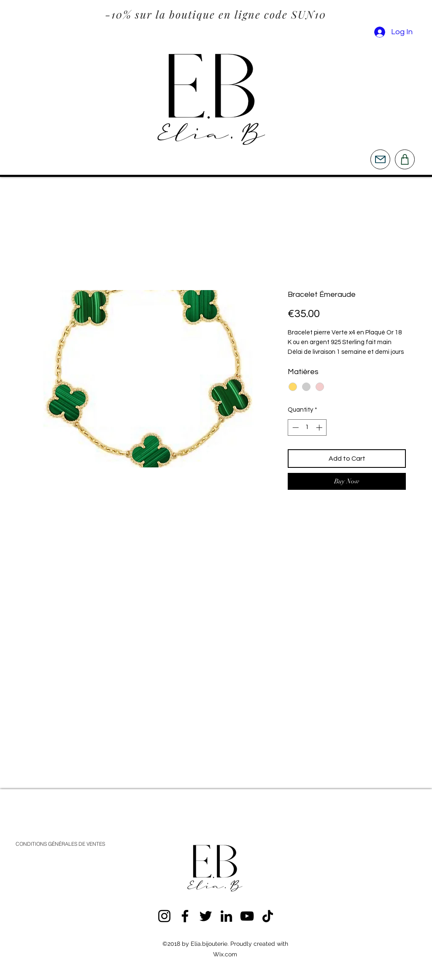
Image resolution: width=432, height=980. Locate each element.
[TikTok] (268, 916)
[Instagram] (164, 916)
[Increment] (320, 428)
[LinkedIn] (226, 916)
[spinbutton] (307, 428)
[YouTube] (247, 916)
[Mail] (380, 159)
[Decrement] (295, 428)
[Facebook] (185, 916)
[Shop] (405, 159)
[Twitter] (206, 916)
